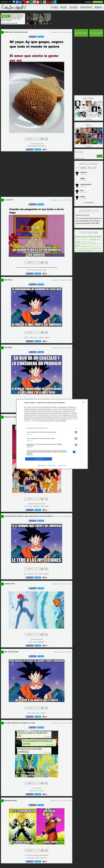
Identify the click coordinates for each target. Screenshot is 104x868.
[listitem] (52, 428)
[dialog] (52, 434)
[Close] (84, 403)
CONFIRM (39, 459)
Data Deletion (41, 465)
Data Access (52, 465)
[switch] (75, 432)
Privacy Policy (62, 465)
